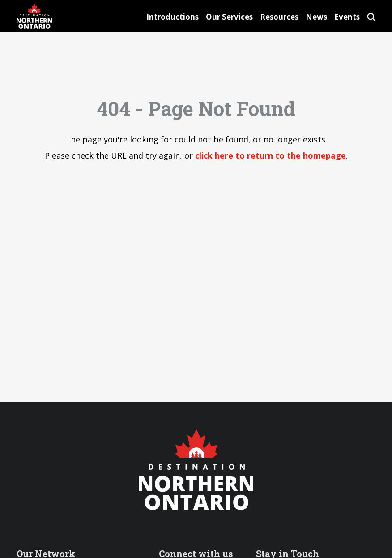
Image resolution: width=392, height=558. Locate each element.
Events (347, 17)
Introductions (173, 17)
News (316, 17)
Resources (279, 17)
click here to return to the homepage (271, 155)
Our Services (229, 17)
